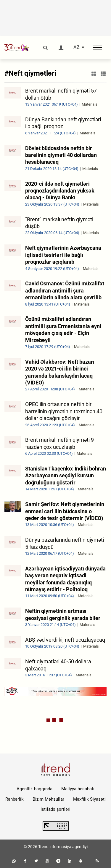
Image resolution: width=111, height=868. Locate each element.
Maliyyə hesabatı (78, 789)
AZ (77, 47)
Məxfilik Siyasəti (89, 799)
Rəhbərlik (15, 799)
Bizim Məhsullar (48, 799)
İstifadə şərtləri (55, 809)
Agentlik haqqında (34, 789)
